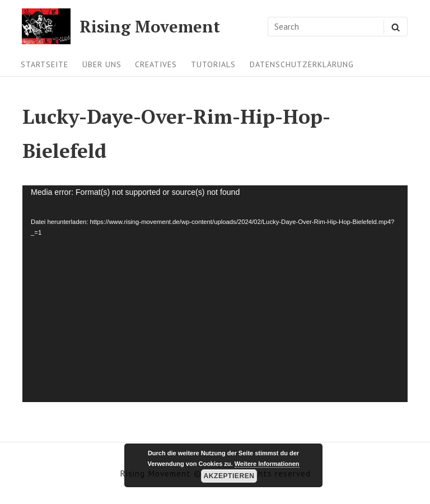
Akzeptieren (229, 476)
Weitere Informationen (267, 464)
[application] (215, 294)
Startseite (45, 64)
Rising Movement (150, 27)
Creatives (156, 64)
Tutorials (213, 64)
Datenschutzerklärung (302, 64)
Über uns (102, 64)
